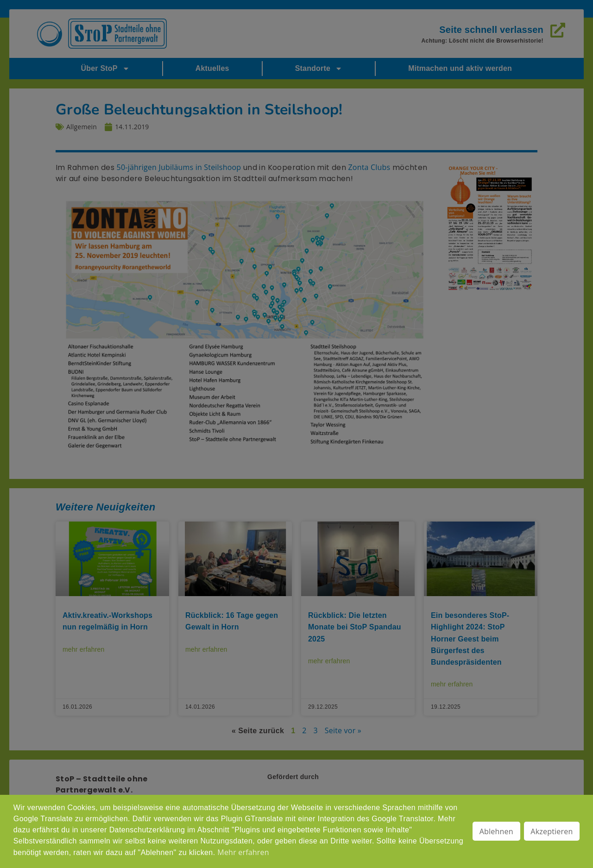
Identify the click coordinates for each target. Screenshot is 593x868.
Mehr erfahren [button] (243, 852)
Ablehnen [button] (496, 831)
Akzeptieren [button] (552, 831)
